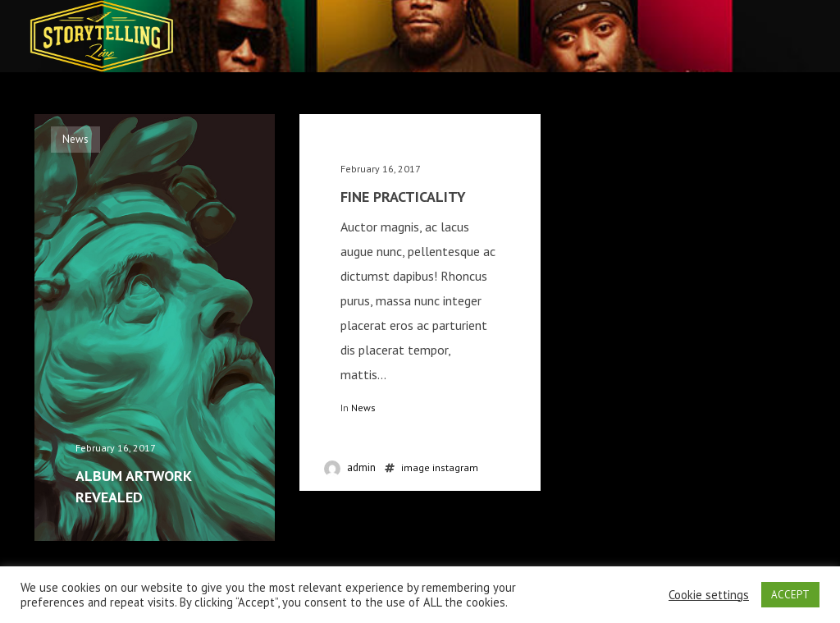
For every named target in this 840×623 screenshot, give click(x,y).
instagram (455, 467)
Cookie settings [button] (709, 595)
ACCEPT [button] (790, 595)
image (415, 467)
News (363, 408)
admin (361, 467)
